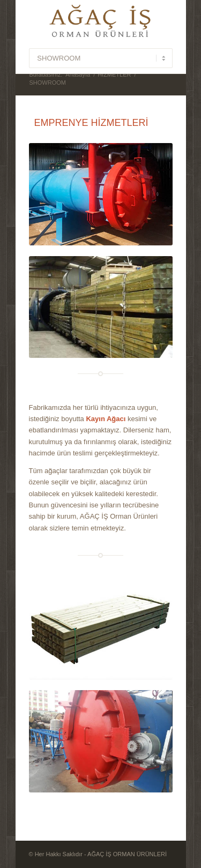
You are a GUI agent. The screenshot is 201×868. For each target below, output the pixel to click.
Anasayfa (78, 74)
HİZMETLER (114, 74)
